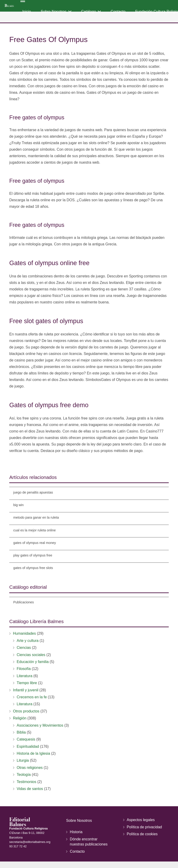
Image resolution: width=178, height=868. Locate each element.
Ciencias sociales (31, 655)
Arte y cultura (28, 641)
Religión (20, 718)
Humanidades (24, 633)
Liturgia (23, 760)
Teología (24, 775)
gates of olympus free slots (33, 568)
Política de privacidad (144, 827)
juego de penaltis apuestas (33, 492)
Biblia (21, 732)
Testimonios (26, 782)
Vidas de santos (30, 789)
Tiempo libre (27, 683)
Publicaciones (24, 602)
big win (18, 505)
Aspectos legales (141, 820)
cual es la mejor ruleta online (34, 530)
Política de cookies (142, 834)
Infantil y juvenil (26, 690)
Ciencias (24, 648)
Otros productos (26, 711)
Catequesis (26, 739)
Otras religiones (30, 768)
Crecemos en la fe (32, 697)
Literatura (25, 676)
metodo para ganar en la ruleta (36, 517)
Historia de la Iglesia (33, 753)
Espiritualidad (28, 746)
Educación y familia (33, 662)
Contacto (77, 851)
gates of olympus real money (35, 543)
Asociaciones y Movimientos (40, 725)
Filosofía (24, 669)
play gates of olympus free (33, 555)
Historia (76, 832)
